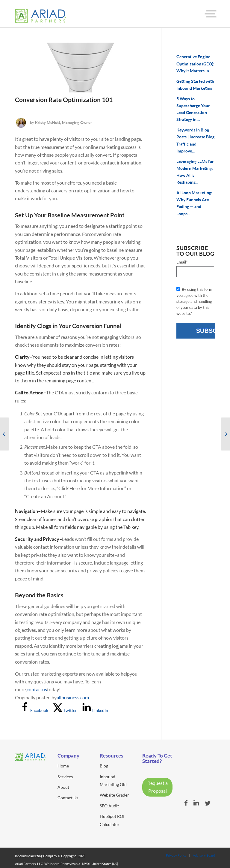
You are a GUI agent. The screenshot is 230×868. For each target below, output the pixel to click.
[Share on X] (65, 710)
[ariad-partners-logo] (40, 18)
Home (63, 766)
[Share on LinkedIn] (95, 710)
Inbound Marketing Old (113, 781)
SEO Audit (109, 806)
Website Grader (114, 795)
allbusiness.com (73, 697)
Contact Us (68, 798)
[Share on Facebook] (34, 710)
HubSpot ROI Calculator (112, 820)
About (63, 787)
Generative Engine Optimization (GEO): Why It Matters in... (195, 64)
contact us (37, 689)
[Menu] (205, 14)
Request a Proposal (158, 787)
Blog (104, 766)
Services (65, 777)
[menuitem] (205, 14)
